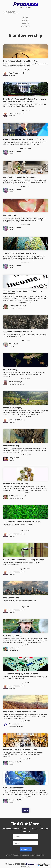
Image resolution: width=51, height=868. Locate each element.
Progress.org (32, 864)
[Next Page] (26, 810)
